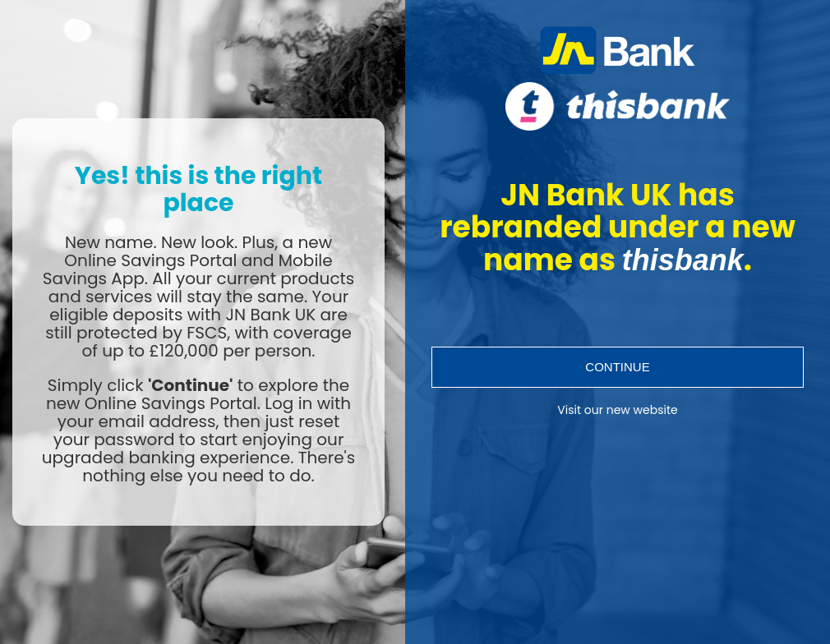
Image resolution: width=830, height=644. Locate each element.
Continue (617, 367)
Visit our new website (617, 410)
